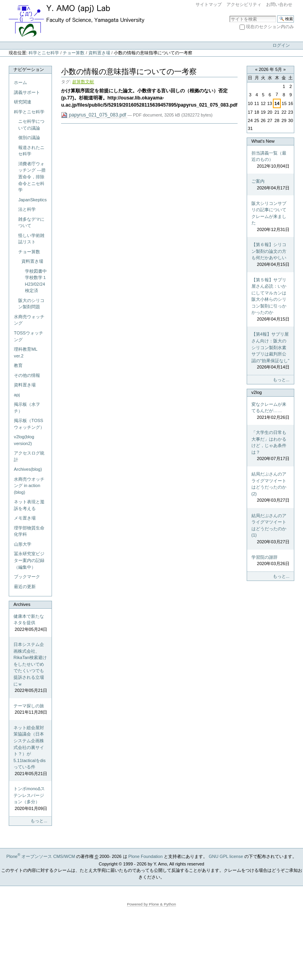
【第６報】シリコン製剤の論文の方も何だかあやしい (270, 255)
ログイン (281, 45)
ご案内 (270, 185)
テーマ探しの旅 (30, 710)
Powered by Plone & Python (151, 904)
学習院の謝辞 (270, 561)
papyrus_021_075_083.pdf (94, 115)
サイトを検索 (229, 15)
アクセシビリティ (244, 4)
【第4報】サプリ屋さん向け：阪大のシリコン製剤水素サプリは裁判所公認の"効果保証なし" (270, 351)
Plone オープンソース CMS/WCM (41, 856)
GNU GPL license (226, 856)
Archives (22, 604)
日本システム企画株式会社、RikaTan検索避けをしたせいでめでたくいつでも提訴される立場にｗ (30, 668)
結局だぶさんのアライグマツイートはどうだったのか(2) (270, 488)
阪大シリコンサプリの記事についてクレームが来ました (270, 217)
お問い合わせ (279, 4)
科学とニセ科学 (44, 53)
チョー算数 (74, 53)
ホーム (20, 82)
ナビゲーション (29, 69)
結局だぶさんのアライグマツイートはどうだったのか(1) (270, 529)
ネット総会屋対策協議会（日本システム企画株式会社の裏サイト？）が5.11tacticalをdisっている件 (30, 751)
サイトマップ (209, 4)
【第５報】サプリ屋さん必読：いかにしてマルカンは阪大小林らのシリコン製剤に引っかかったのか (270, 300)
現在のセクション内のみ (270, 27)
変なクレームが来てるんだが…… (270, 411)
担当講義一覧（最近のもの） (270, 160)
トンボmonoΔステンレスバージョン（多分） (30, 799)
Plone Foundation (146, 856)
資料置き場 (99, 53)
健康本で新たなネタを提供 (30, 623)
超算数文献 (83, 82)
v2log (257, 392)
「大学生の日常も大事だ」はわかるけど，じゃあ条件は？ (270, 446)
